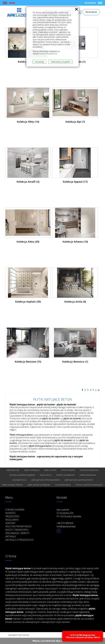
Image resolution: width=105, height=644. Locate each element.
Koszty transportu (17, 530)
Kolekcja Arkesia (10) (75, 242)
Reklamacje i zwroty (17, 533)
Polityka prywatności (19, 526)
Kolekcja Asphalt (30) (28, 302)
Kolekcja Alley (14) (28, 122)
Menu (12, 3)
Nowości (11, 513)
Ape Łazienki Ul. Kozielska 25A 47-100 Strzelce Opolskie (69, 513)
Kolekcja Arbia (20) (28, 242)
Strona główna (15, 510)
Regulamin (12, 520)
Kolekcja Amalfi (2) (28, 182)
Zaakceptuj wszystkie (60, 62)
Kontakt (10, 523)
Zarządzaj (39, 62)
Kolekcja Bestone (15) (28, 362)
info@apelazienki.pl (66, 526)
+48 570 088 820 (65, 523)
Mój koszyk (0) (91, 12)
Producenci (12, 516)
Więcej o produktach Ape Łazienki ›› (52, 641)
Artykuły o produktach (19, 540)
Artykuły (11, 536)
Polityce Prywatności (48, 54)
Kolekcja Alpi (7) (75, 122)
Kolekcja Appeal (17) (75, 182)
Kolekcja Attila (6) (75, 302)
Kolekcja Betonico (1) (75, 362)
